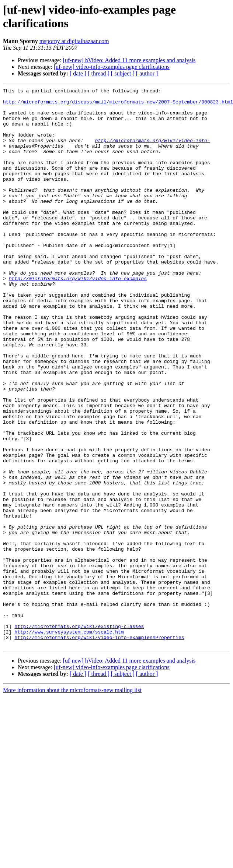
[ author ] (147, 73)
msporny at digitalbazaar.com (74, 41)
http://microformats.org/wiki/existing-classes (79, 734)
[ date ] (78, 73)
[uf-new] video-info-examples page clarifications (112, 67)
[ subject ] (123, 73)
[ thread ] (99, 73)
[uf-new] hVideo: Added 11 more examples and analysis (129, 60)
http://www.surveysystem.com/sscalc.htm (69, 741)
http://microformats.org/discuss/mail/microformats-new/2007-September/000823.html (118, 105)
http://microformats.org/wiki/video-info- (153, 151)
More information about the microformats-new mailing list (72, 802)
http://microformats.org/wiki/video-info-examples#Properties (99, 748)
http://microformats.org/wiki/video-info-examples (78, 317)
